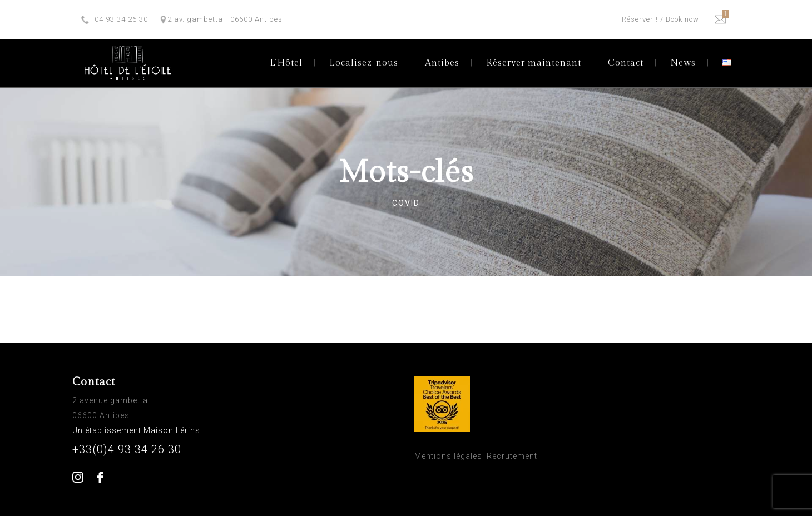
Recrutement (512, 456)
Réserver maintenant (534, 63)
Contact (626, 63)
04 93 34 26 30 (121, 19)
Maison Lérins (173, 430)
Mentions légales (448, 456)
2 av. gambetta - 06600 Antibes (225, 19)
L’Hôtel (286, 63)
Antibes (442, 63)
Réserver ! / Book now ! (663, 19)
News (683, 63)
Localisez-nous (364, 63)
